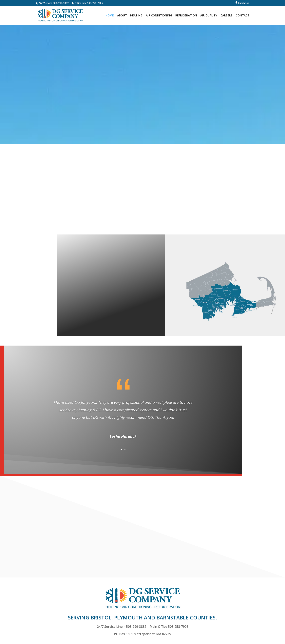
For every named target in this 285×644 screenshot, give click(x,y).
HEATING (136, 16)
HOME (110, 16)
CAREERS (226, 16)
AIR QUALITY (209, 16)
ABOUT (122, 16)
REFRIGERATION (186, 16)
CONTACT (243, 16)
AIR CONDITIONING (159, 16)
